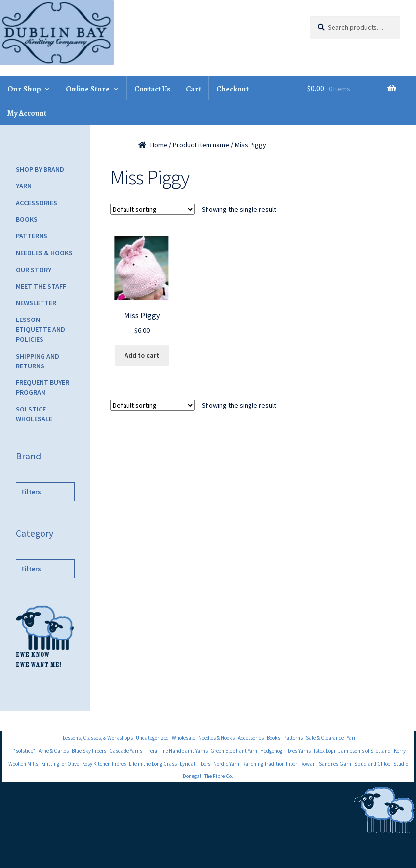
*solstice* (24, 751)
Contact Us (152, 89)
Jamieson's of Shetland (365, 751)
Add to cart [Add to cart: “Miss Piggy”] (142, 355)
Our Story (34, 270)
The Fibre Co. (219, 776)
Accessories (37, 203)
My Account (27, 113)
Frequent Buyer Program (42, 387)
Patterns (32, 236)
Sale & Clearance (325, 738)
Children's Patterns (43, 596)
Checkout (232, 89)
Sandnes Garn (335, 764)
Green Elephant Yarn (234, 751)
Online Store (88, 89)
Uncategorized (152, 738)
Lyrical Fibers (195, 764)
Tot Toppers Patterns (43, 519)
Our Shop (24, 89)
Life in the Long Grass (153, 764)
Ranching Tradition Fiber (270, 764)
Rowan (308, 764)
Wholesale (184, 738)
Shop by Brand (40, 169)
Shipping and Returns (38, 361)
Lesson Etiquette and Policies (41, 329)
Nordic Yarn (226, 764)
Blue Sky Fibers (89, 751)
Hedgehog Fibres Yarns (286, 751)
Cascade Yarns (126, 751)
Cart (193, 89)
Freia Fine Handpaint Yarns (176, 751)
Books (27, 219)
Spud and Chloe (372, 764)
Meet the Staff (41, 286)
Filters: (32, 492)
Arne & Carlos (54, 751)
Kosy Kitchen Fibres (104, 764)
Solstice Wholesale (34, 414)
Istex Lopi (325, 751)
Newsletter (36, 303)
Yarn (24, 186)
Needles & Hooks (44, 253)
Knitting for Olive (60, 764)
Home (159, 145)
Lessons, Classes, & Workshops (98, 738)
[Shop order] (152, 209)
